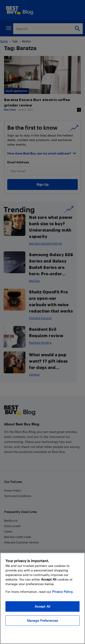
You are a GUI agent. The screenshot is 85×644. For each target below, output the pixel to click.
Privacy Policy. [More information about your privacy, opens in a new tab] (63, 592)
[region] (42, 598)
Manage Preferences (43, 620)
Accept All (42, 606)
